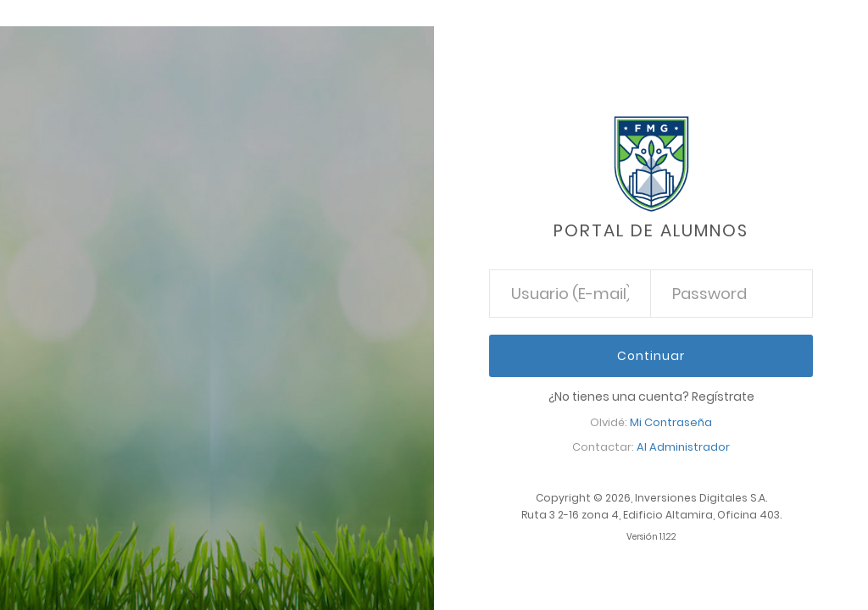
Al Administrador (683, 447)
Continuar (651, 356)
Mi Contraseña (671, 422)
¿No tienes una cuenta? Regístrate (651, 396)
